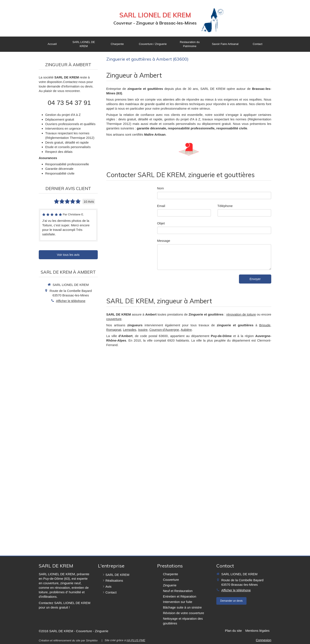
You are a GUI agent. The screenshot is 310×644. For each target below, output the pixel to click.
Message (164, 241)
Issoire (143, 330)
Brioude (265, 325)
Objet (161, 223)
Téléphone (225, 206)
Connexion (263, 640)
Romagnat (114, 330)
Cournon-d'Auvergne (164, 330)
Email (161, 206)
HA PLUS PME (136, 640)
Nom (161, 188)
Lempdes (130, 330)
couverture (114, 319)
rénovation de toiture (241, 314)
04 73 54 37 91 (69, 103)
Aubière (186, 330)
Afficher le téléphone (71, 301)
